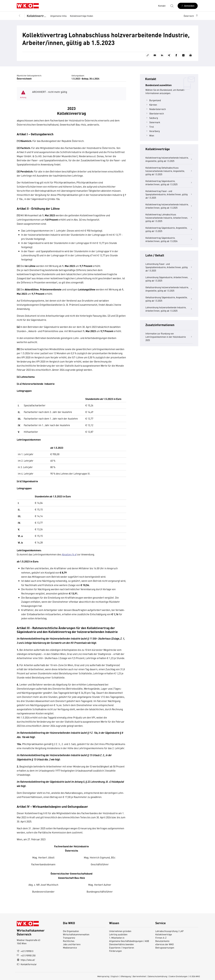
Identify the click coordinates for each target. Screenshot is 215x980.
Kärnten (151, 105)
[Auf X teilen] (183, 55)
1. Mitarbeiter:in (117, 938)
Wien (150, 135)
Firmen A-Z (161, 938)
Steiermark (153, 122)
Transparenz (69, 938)
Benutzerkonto (162, 941)
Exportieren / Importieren (122, 948)
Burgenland (153, 100)
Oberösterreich (155, 113)
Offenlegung (126, 976)
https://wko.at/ (26, 960)
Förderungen (115, 951)
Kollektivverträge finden (82, 16)
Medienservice (70, 948)
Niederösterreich (156, 109)
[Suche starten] (172, 6)
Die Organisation (71, 931)
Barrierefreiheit (139, 976)
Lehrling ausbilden (118, 934)
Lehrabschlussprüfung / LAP (169, 931)
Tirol (150, 127)
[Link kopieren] (148, 55)
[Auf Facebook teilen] (176, 55)
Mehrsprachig (103, 976)
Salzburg (152, 118)
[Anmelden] (188, 6)
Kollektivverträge (37, 16)
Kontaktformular (27, 964)
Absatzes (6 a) (69, 554)
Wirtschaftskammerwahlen (76, 934)
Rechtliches (69, 941)
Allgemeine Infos (58, 16)
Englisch (115, 976)
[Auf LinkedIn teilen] (162, 55)
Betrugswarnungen (165, 948)
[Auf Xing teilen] (169, 55)
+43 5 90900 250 (26, 955)
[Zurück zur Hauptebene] (20, 16)
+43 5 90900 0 (25, 951)
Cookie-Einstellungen (178, 976)
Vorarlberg (153, 131)
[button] (191, 16)
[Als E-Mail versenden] (155, 55)
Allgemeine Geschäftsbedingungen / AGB (129, 941)
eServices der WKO (164, 944)
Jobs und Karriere (72, 944)
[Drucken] (191, 55)
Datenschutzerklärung (158, 976)
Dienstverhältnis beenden (121, 944)
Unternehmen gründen (120, 931)
